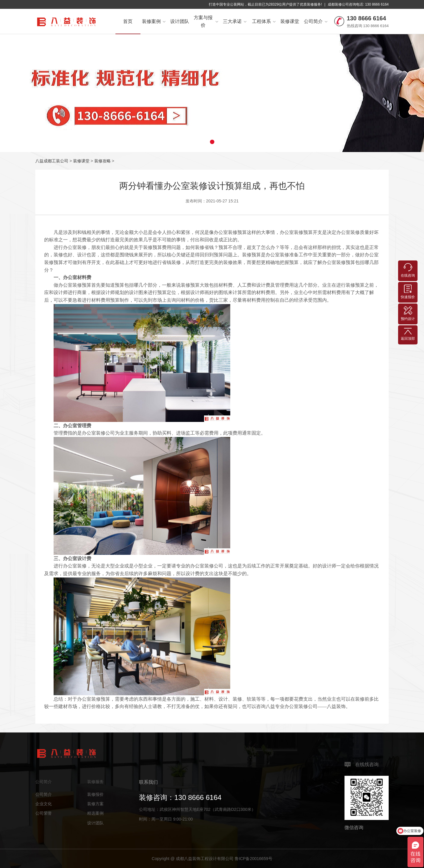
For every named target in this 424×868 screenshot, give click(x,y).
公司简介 (316, 21)
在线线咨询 (362, 765)
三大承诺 (235, 21)
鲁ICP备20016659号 (254, 859)
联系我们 (148, 782)
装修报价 (95, 794)
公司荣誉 (44, 813)
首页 (128, 21)
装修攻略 (102, 161)
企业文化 (44, 804)
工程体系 (264, 21)
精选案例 (95, 813)
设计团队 (180, 21)
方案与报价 (206, 21)
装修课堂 (290, 21)
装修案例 (154, 21)
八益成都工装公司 (52, 161)
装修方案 (95, 804)
